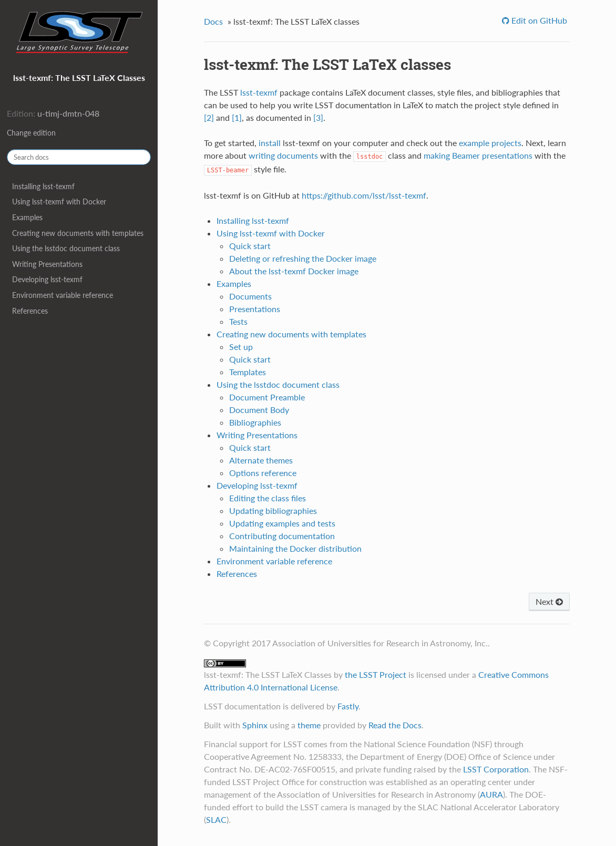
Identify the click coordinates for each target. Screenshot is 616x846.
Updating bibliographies (273, 510)
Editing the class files (268, 498)
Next (549, 601)
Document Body (259, 410)
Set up (241, 347)
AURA (491, 794)
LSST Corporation (496, 769)
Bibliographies (255, 422)
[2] (209, 117)
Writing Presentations (47, 264)
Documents (250, 296)
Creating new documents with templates (78, 233)
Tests (238, 321)
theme (309, 725)
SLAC (216, 819)
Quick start (250, 246)
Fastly (348, 706)
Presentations (255, 309)
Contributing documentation (282, 536)
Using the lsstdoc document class (66, 248)
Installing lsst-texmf (43, 186)
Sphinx (255, 725)
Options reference (263, 473)
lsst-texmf (259, 92)
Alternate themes (261, 460)
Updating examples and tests (282, 523)
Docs (213, 21)
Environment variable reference (63, 295)
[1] (237, 117)
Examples (27, 217)
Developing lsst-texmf (47, 279)
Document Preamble (267, 397)
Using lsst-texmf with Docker (59, 202)
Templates (248, 372)
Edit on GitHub (538, 20)
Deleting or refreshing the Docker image (303, 258)
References (30, 311)
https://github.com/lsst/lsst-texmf (364, 195)
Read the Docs (395, 725)
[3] (318, 117)
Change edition (31, 133)
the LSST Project (376, 674)
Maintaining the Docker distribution (295, 548)
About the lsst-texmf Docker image (294, 271)
